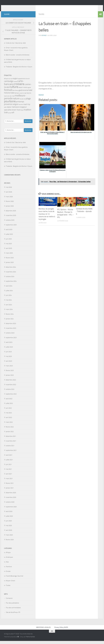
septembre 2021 (11, 453)
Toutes (41, 17)
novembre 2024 (11, 275)
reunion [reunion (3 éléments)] (21, 108)
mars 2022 (9, 425)
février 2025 (10, 261)
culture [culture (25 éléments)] (14, 90)
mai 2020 (9, 529)
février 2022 (10, 430)
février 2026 (10, 204)
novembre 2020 (11, 500)
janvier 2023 (10, 378)
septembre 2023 (11, 341)
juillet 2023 (9, 350)
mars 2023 (9, 369)
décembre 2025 (11, 214)
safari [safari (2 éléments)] (5, 110)
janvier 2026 (10, 209)
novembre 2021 (11, 444)
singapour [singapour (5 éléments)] (23, 110)
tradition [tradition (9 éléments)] (28, 113)
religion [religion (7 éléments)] (16, 107)
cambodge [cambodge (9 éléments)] (9, 84)
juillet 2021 (9, 463)
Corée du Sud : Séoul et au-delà (16, 46)
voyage (44, 39)
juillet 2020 (9, 519)
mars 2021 (9, 482)
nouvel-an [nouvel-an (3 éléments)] (23, 102)
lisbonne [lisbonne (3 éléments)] (29, 96)
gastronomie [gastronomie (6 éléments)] (23, 93)
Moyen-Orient (10, 584)
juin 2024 (9, 298)
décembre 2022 (11, 383)
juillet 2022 (9, 406)
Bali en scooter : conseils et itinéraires (18, 58)
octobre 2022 (10, 392)
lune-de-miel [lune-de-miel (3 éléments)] (11, 99)
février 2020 (10, 543)
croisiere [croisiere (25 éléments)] (19, 87)
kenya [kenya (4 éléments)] (17, 96)
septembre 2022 (11, 397)
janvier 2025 (10, 265)
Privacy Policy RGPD (61, 630)
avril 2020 (9, 533)
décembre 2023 (11, 327)
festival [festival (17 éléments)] (8, 93)
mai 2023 (9, 359)
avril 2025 (9, 251)
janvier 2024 (10, 322)
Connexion (9, 601)
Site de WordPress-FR (13, 615)
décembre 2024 (11, 270)
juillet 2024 (9, 294)
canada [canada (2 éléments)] (15, 85)
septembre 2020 (11, 510)
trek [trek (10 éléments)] (6, 116)
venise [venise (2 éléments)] (10, 116)
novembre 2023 (11, 331)
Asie (7, 565)
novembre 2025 (11, 218)
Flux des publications (12, 606)
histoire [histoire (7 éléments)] (7, 96)
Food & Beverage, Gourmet (15, 579)
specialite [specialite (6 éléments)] (8, 113)
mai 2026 (9, 190)
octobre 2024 (10, 280)
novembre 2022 (11, 388)
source (41, 98)
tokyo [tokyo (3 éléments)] (22, 113)
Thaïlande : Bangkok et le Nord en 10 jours (19, 70)
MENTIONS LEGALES (43, 630)
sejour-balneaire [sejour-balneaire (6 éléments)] (13, 110)
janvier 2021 (10, 491)
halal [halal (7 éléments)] (30, 93)
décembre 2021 (11, 439)
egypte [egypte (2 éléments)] (29, 91)
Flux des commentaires (13, 611)
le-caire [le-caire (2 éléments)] (20, 96)
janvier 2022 (10, 435)
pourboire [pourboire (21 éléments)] (10, 104)
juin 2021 (9, 468)
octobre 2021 (10, 449)
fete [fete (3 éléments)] (13, 93)
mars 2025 (9, 256)
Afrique (8, 556)
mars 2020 (9, 538)
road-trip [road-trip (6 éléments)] (27, 107)
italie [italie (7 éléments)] (12, 96)
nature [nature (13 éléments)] (16, 102)
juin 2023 (9, 355)
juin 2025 (9, 242)
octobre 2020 (10, 505)
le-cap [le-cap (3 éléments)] (24, 96)
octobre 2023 (10, 336)
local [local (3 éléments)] (5, 99)
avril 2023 (9, 364)
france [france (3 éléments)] (17, 93)
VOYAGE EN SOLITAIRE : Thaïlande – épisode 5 (84, 214)
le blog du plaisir (18, 7)
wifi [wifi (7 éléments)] (13, 116)
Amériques (9, 560)
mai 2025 (9, 247)
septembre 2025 (11, 228)
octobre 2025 (10, 223)
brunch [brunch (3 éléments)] (28, 82)
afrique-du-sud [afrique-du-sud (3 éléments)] (8, 82)
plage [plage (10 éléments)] (28, 102)
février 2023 (10, 374)
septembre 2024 (11, 284)
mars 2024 (9, 312)
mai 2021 (9, 472)
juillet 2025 (9, 237)
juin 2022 (9, 411)
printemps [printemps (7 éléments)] (20, 105)
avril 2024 (9, 308)
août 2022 (9, 402)
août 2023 (9, 345)
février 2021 (10, 486)
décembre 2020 (11, 496)
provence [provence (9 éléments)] (8, 107)
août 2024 (9, 289)
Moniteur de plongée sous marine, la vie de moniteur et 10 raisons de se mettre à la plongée (47, 217)
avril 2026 (9, 195)
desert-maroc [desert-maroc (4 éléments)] (23, 90)
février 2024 (10, 317)
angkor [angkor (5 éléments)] (15, 82)
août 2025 (9, 233)
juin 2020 (9, 524)
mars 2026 (9, 200)
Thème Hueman (30, 640)
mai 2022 (9, 416)
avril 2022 (9, 421)
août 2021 (9, 458)
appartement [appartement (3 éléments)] (22, 82)
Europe (8, 574)
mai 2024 (9, 303)
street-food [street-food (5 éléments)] (16, 113)
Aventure (9, 570)
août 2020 (9, 514)
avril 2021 (9, 477)
